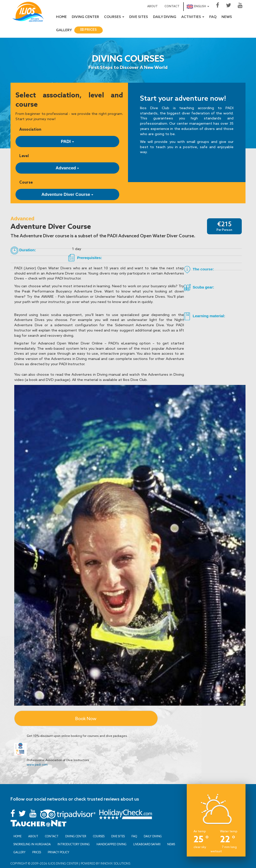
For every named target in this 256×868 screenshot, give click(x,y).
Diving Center (85, 17)
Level (24, 156)
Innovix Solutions (115, 863)
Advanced (67, 168)
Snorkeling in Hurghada (32, 844)
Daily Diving (165, 17)
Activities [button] (193, 17)
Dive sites (139, 17)
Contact (172, 6)
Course (26, 182)
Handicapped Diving (111, 844)
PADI (67, 142)
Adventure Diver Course (67, 194)
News (227, 17)
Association (30, 129)
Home (61, 17)
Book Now (86, 718)
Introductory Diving (74, 844)
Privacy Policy (58, 852)
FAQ (213, 17)
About (152, 6)
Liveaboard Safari (147, 844)
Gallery (64, 30)
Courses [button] (114, 17)
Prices (88, 30)
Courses (99, 836)
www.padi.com (37, 764)
